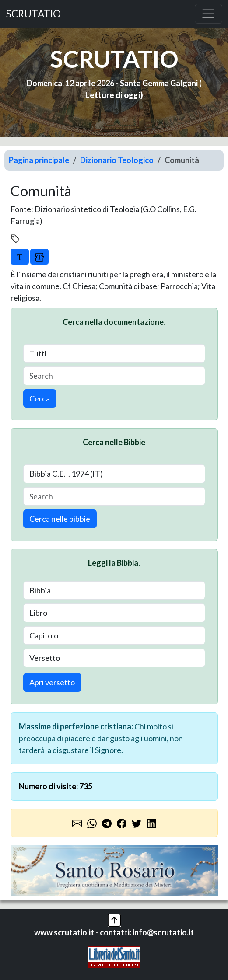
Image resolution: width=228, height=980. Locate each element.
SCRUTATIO (33, 14)
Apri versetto (52, 682)
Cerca (40, 398)
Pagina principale (39, 160)
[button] (114, 919)
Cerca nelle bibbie (60, 519)
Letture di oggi (113, 95)
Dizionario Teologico (117, 160)
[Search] (114, 376)
